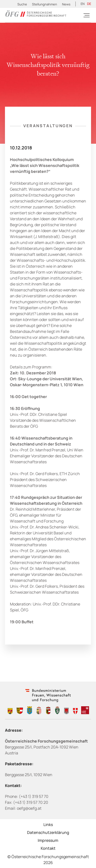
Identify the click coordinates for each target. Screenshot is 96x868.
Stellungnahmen (45, 4)
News (66, 4)
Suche (22, 4)
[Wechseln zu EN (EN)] (83, 4)
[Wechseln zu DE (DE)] (89, 4)
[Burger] (87, 15)
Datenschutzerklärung (48, 832)
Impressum (48, 840)
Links (48, 825)
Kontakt (48, 848)
